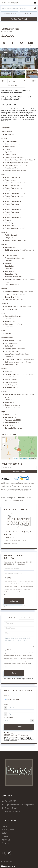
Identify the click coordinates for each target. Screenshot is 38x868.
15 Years (16, 699)
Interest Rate (9, 717)
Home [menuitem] (4, 826)
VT (15, 498)
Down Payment (9, 711)
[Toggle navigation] (35, 2)
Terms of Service (17, 680)
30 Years (8, 699)
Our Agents (15, 543)
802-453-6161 (19, 19)
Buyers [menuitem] (5, 836)
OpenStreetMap (25, 458)
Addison (21, 498)
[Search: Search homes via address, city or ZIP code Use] (19, 8)
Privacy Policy (7, 680)
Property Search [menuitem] (9, 829)
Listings (10, 498)
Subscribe (14, 601)
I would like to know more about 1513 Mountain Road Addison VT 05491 (19, 642)
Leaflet (15, 458)
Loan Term (8, 695)
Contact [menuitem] (5, 843)
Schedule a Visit (26, 618)
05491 (5, 500)
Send (14, 673)
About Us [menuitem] (6, 840)
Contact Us (7, 543)
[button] (35, 8)
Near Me (29, 14)
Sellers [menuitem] (5, 833)
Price (6, 705)
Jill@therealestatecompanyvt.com (19, 805)
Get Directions (19, 471)
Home (3, 498)
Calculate (19, 727)
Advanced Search (10, 14)
